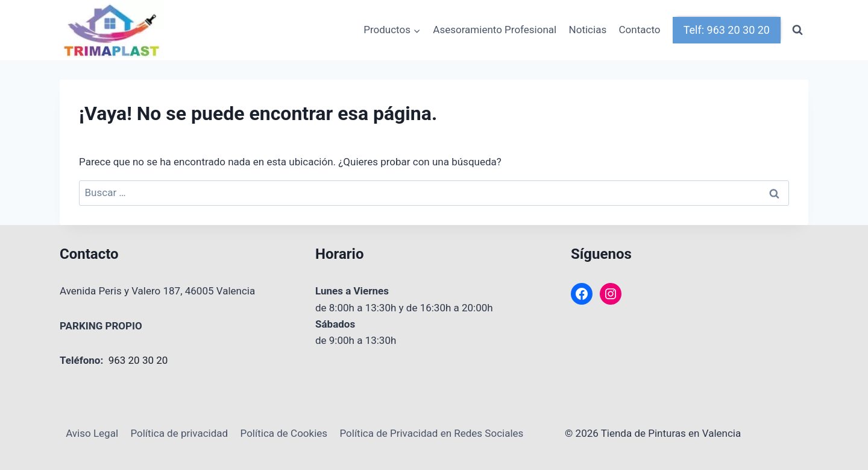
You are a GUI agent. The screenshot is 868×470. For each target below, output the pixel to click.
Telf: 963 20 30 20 (727, 30)
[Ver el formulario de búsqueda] (797, 30)
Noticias (588, 30)
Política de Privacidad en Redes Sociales (431, 433)
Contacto (640, 30)
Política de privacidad (179, 433)
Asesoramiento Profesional (495, 30)
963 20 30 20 (138, 360)
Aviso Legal (92, 433)
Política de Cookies (284, 433)
